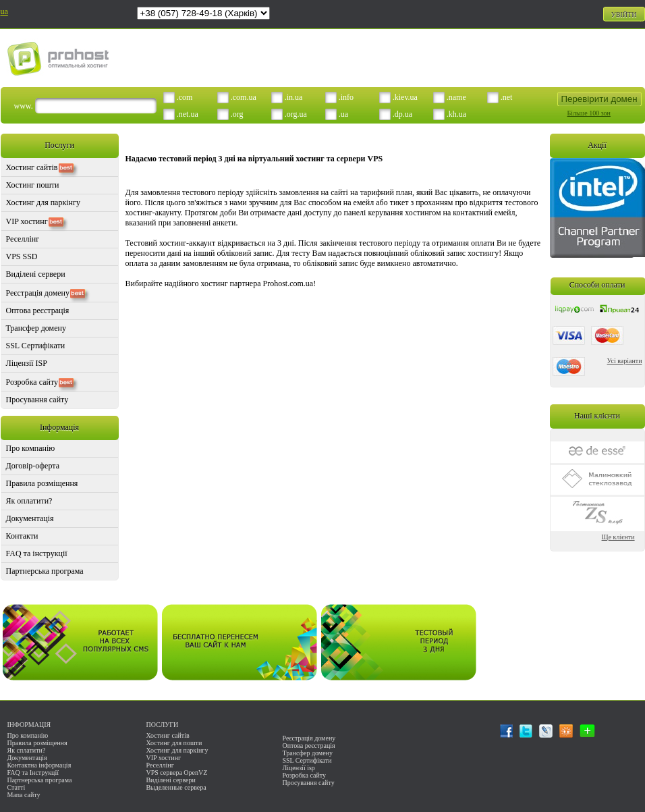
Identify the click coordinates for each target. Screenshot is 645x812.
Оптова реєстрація (38, 310)
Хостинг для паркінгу (43, 202)
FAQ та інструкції (37, 553)
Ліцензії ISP (27, 363)
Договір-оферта (33, 466)
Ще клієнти (618, 537)
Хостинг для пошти (174, 743)
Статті (17, 787)
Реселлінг (23, 239)
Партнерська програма (45, 571)
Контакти (22, 536)
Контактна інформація (39, 765)
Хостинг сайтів (32, 167)
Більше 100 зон (589, 113)
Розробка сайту (32, 382)
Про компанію (31, 448)
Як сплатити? (27, 750)
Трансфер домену (36, 328)
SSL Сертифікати (36, 346)
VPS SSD (22, 256)
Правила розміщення (42, 483)
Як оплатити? (29, 501)
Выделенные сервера (176, 787)
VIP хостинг (27, 221)
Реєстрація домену (38, 293)
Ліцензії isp (298, 768)
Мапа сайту (24, 795)
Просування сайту (37, 400)
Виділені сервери (36, 274)
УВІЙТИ (624, 15)
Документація (30, 518)
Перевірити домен (599, 99)
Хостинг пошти (33, 185)
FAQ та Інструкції (33, 773)
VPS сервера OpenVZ (176, 773)
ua (4, 11)
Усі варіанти (625, 361)
